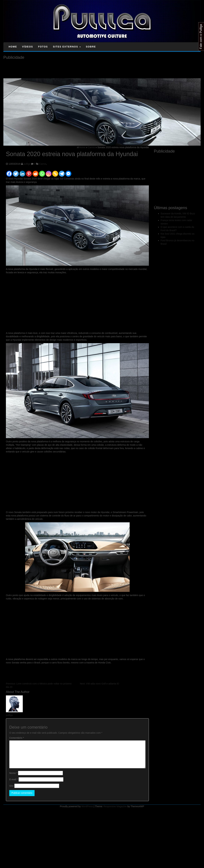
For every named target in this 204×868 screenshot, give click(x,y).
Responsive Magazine (115, 806)
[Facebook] (9, 172)
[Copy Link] (55, 172)
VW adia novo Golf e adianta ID (100, 684)
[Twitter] (16, 172)
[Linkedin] (22, 172)
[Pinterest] (29, 172)
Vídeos (28, 47)
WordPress (87, 806)
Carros (43, 164)
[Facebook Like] (72, 170)
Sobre (91, 47)
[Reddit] (35, 172)
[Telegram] (62, 172)
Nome (13, 773)
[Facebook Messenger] (68, 172)
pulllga (27, 164)
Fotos (43, 47)
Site (11, 786)
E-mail (14, 779)
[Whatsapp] (42, 172)
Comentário (17, 738)
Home (13, 47)
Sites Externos (67, 47)
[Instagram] (49, 172)
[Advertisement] (65, 69)
